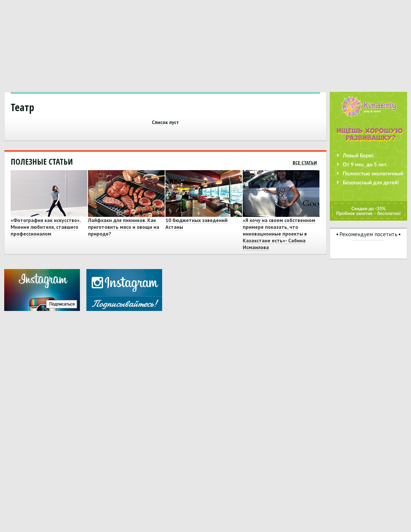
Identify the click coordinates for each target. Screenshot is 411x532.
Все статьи (305, 162)
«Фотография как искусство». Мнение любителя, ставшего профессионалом (46, 227)
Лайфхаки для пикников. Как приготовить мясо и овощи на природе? (124, 227)
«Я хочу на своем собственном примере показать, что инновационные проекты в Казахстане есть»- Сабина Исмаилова (279, 234)
